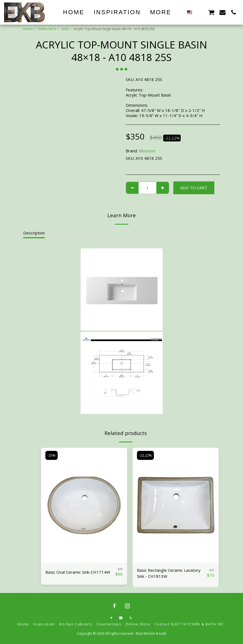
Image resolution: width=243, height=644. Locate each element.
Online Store (47, 29)
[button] (200, 12)
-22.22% (145, 455)
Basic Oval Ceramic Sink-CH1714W (78, 572)
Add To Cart (194, 188)
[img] (84, 505)
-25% (52, 455)
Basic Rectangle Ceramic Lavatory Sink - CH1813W (169, 573)
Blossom (147, 151)
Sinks (65, 29)
